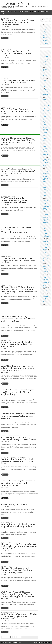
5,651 (18, 637)
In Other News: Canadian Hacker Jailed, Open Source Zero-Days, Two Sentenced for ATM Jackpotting (19, 140)
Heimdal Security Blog (7, 522)
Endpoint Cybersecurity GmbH (9, 197)
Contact (10, 11)
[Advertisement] (24, 45)
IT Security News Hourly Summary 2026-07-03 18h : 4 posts (18, 82)
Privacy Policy (44, 11)
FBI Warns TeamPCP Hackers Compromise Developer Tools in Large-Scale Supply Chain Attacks (18, 594)
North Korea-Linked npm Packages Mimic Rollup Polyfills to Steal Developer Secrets (18, 22)
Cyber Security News (5, 108)
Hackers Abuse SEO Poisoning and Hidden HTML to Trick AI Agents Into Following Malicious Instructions (19, 289)
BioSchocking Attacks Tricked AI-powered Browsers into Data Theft (18, 460)
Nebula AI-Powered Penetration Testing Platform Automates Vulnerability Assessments (17, 230)
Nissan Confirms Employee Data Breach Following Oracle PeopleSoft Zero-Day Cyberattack (18, 171)
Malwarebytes (6, 412)
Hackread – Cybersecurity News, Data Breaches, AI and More (14, 388)
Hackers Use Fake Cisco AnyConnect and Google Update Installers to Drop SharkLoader (19, 546)
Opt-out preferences (35, 11)
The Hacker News (6, 18)
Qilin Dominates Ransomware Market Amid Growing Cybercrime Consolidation (19, 616)
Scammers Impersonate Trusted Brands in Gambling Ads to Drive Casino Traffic (17, 344)
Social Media (4, 14)
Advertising (4, 11)
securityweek (5, 136)
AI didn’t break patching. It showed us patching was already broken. (18, 525)
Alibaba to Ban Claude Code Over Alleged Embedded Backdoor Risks (18, 260)
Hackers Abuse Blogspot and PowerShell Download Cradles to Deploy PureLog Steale (17, 570)
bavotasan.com (48, 643)
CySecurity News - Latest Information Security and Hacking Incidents (15, 167)
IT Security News (15, 4)
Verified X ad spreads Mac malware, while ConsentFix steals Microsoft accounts (19, 416)
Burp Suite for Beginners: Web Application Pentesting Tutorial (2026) (16, 53)
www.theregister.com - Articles (9, 364)
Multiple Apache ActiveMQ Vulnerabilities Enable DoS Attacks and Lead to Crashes (18, 319)
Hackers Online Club (7, 49)
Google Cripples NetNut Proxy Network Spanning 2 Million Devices (19, 439)
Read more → (5, 38)
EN (2, 18)
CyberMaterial (4, 503)
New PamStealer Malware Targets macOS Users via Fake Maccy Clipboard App (18, 392)
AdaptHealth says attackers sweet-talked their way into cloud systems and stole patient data (18, 368)
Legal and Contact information (21, 11)
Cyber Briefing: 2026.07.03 (15, 505)
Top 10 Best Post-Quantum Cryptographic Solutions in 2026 (17, 110)
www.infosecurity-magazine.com (9, 612)
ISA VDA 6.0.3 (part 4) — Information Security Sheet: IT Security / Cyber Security (16, 200)
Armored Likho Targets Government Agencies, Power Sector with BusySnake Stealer (19, 483)
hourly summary (5, 79)
